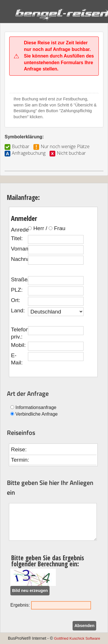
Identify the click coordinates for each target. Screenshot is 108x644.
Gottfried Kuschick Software (77, 638)
